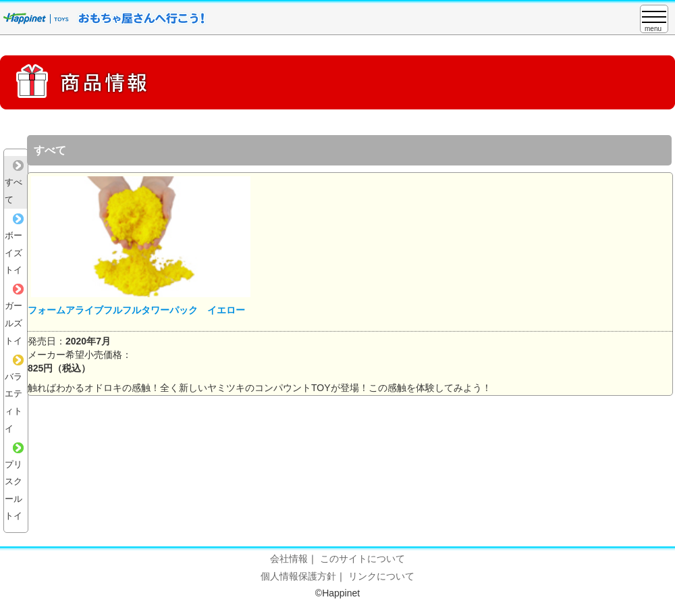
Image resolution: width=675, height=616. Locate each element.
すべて (14, 182)
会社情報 (289, 559)
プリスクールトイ (14, 482)
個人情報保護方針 (298, 576)
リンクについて (381, 576)
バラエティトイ (14, 394)
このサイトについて (362, 559)
